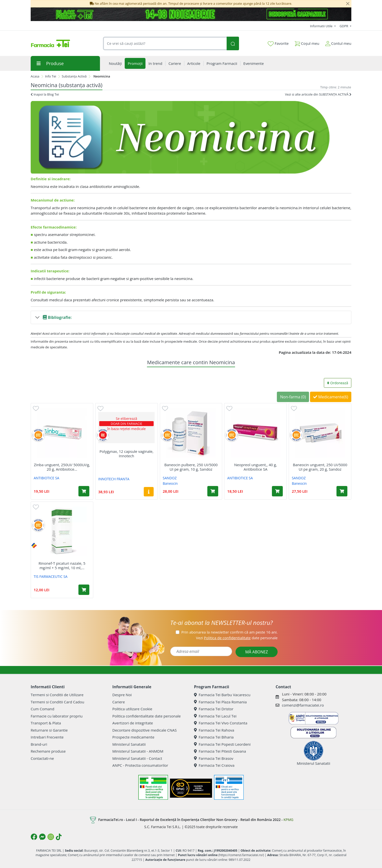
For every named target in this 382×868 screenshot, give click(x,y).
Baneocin (170, 483)
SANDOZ (170, 478)
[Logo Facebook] (34, 837)
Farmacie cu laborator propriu (57, 716)
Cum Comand (43, 709)
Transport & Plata (46, 723)
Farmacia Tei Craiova (214, 765)
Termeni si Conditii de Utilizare (57, 695)
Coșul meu (307, 42)
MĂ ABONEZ (257, 652)
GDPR (344, 26)
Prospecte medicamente (133, 737)
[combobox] (165, 43)
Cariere (119, 702)
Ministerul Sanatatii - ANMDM (138, 751)
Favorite (278, 44)
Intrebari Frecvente (47, 737)
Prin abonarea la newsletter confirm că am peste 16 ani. (229, 632)
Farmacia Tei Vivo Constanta (221, 723)
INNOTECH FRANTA (114, 479)
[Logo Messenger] (42, 837)
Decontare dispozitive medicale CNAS (144, 730)
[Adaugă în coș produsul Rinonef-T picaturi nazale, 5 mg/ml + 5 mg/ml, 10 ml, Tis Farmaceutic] (84, 590)
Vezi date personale (237, 638)
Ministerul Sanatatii (129, 744)
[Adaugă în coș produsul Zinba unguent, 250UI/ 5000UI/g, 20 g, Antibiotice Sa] (84, 491)
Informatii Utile (322, 26)
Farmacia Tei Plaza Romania (220, 702)
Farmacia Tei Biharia (214, 737)
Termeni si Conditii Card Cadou (57, 702)
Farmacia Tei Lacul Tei (215, 716)
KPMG (288, 819)
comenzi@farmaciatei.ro (303, 705)
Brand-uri (39, 744)
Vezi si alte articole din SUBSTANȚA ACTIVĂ (318, 94)
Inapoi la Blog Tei (45, 94)
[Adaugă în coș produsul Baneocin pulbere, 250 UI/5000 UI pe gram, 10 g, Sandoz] (213, 491)
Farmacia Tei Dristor (214, 709)
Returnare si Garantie (49, 730)
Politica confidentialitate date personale (146, 716)
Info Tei (51, 76)
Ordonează (338, 383)
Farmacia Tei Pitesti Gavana (220, 751)
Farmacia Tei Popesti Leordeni (222, 744)
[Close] (348, 4)
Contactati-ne (42, 758)
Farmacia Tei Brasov (214, 758)
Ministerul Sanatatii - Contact (137, 758)
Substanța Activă (74, 76)
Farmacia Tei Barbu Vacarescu (222, 695)
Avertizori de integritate (133, 723)
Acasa (35, 76)
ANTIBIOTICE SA (46, 478)
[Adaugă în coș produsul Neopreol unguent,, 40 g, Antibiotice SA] (277, 491)
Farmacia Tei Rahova (214, 730)
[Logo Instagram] (51, 837)
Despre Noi (122, 695)
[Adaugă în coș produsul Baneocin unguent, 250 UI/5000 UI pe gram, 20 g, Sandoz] (342, 491)
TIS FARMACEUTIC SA (51, 576)
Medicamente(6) (331, 397)
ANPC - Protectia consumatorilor (140, 765)
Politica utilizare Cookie (132, 709)
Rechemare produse (48, 751)
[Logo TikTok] (59, 837)
